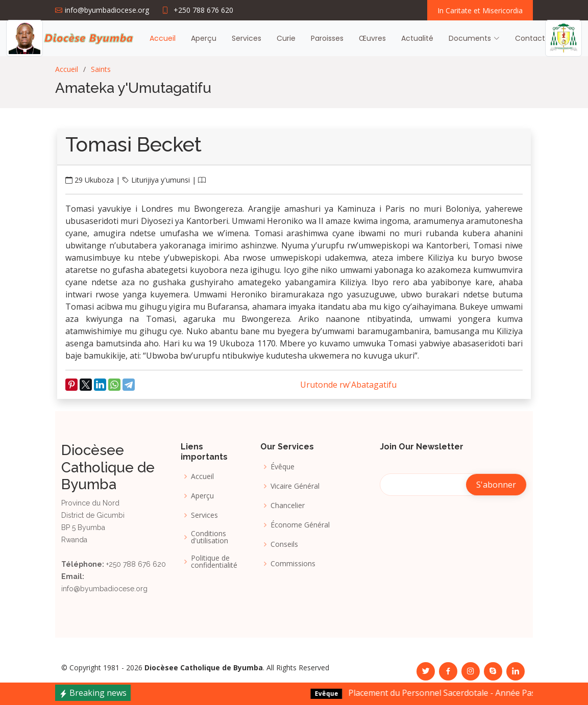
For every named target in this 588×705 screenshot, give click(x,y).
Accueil (163, 38)
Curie (286, 38)
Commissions (293, 564)
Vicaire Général (295, 486)
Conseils (284, 544)
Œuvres (372, 38)
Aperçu (204, 38)
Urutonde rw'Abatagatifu (348, 385)
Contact (530, 38)
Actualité (417, 38)
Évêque (283, 467)
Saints (101, 69)
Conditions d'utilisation (210, 537)
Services (247, 38)
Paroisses (327, 38)
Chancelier (288, 506)
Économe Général (300, 525)
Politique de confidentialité (214, 562)
